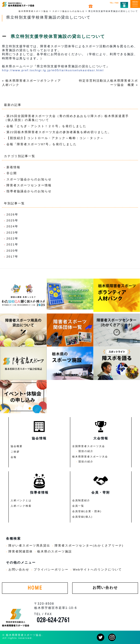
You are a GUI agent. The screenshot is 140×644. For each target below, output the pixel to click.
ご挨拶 (15, 452)
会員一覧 (78, 506)
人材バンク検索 (21, 506)
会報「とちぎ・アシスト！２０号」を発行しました (46, 126)
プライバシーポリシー (51, 569)
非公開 (12, 173)
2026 (11, 214)
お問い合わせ (19, 569)
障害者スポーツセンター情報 (29, 185)
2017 (11, 256)
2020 (11, 250)
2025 (11, 220)
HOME (35, 588)
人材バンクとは (21, 500)
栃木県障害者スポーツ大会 (90, 457)
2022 (11, 238)
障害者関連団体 (21, 551)
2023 (11, 232)
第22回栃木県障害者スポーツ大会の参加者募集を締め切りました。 (59, 132)
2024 (11, 226)
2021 (11, 244)
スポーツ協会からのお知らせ (29, 179)
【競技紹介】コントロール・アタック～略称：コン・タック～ (55, 138)
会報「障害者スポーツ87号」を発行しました (42, 144)
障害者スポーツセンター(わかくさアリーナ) (89, 545)
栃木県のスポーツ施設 (55, 551)
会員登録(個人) (83, 517)
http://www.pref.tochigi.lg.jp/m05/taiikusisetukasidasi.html (53, 70)
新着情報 (13, 167)
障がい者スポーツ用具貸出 (29, 545)
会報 (14, 457)
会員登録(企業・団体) (87, 511)
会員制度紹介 (81, 500)
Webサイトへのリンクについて (98, 569)
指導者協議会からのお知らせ (29, 191)
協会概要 (17, 446)
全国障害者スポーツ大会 (89, 446)
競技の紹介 (86, 451)
